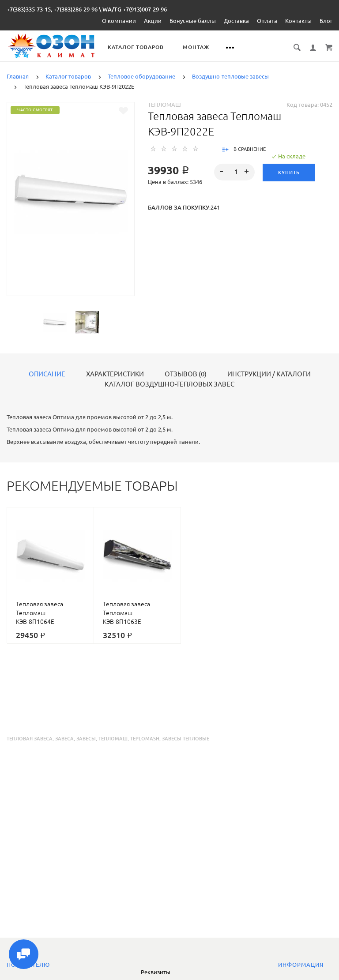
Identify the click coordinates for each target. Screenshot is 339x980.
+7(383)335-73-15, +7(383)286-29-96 (52, 9)
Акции (153, 21)
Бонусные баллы (193, 21)
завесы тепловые (186, 739)
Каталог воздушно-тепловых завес (169, 384)
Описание (47, 374)
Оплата (267, 21)
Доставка (236, 21)
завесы (86, 739)
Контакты (298, 21)
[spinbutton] (235, 172)
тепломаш (113, 739)
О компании (119, 21)
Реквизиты (156, 972)
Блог (326, 21)
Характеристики (115, 374)
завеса (64, 739)
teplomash (145, 739)
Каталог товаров (136, 47)
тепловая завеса (30, 739)
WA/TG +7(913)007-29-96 (135, 9)
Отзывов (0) (186, 374)
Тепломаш (164, 105)
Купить (289, 173)
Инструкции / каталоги (269, 374)
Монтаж (196, 47)
